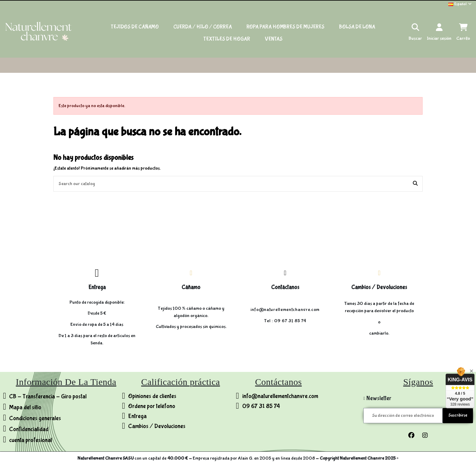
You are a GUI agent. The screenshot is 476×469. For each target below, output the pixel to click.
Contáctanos (285, 287)
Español (460, 4)
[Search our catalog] (415, 184)
